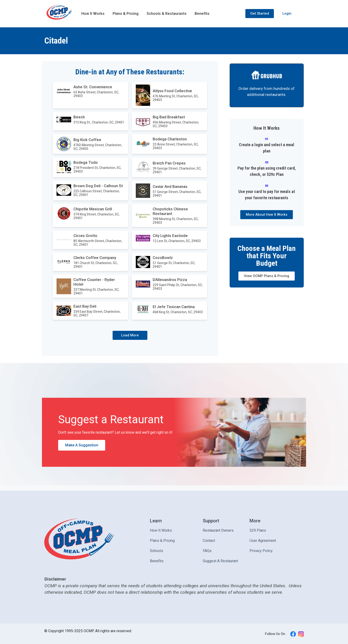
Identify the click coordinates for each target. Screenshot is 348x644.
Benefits (202, 14)
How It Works (93, 14)
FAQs (207, 551)
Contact (209, 541)
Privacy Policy (261, 551)
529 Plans (258, 530)
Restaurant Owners (218, 530)
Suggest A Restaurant (220, 561)
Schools (157, 551)
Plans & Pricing (126, 14)
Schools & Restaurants (167, 14)
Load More (130, 335)
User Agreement (263, 541)
